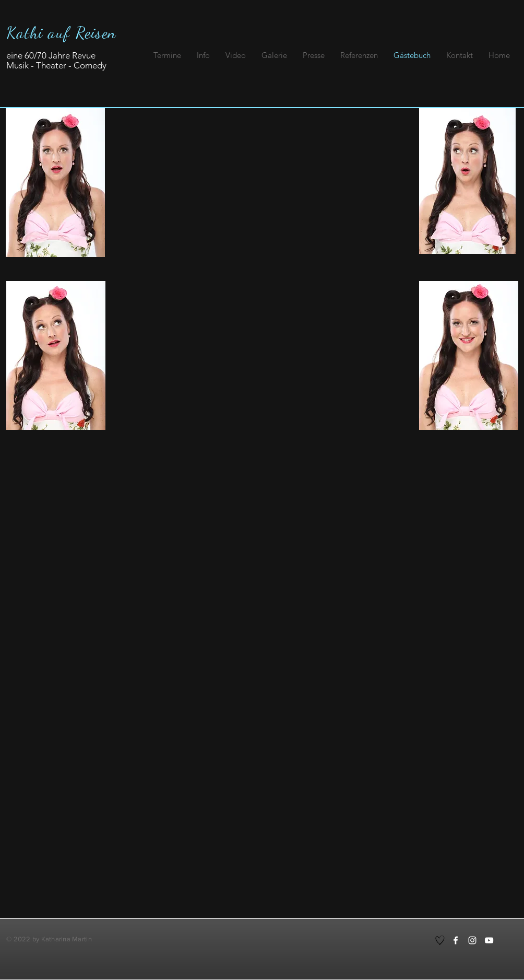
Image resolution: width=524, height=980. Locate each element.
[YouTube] (489, 940)
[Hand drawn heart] (440, 940)
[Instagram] (472, 940)
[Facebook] (456, 940)
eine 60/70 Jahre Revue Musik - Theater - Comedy (56, 60)
